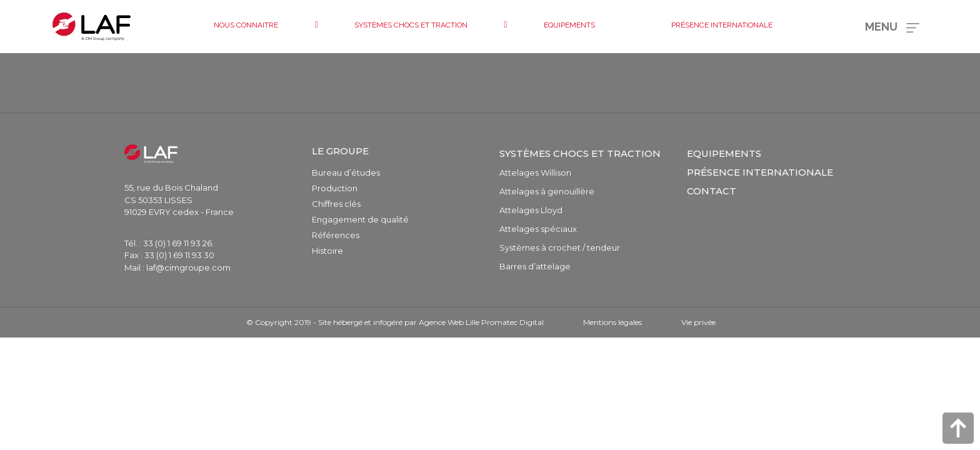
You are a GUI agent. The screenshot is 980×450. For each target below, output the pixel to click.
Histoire (327, 251)
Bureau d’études (346, 172)
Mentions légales (612, 322)
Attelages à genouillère (547, 191)
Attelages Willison (535, 172)
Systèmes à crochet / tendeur (560, 247)
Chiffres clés (336, 204)
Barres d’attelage (535, 266)
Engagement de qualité (360, 219)
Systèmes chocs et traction (580, 153)
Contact (712, 191)
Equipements (724, 153)
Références (336, 235)
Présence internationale (760, 172)
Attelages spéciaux (538, 229)
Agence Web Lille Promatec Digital (481, 322)
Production (335, 188)
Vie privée (698, 322)
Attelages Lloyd (531, 210)
